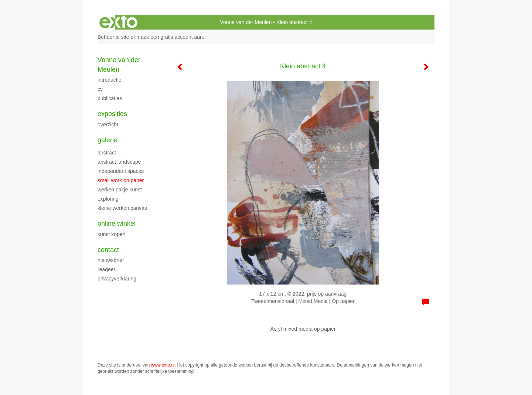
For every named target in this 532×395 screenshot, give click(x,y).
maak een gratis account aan (170, 37)
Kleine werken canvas (122, 208)
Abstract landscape (119, 162)
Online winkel (117, 224)
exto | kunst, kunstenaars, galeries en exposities (118, 22)
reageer (106, 269)
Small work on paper (121, 180)
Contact (108, 250)
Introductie (110, 80)
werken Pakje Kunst (120, 190)
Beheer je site (113, 37)
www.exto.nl (163, 365)
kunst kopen (112, 234)
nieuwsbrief (111, 260)
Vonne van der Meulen (246, 22)
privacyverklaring (117, 279)
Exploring (108, 199)
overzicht (108, 125)
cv (100, 89)
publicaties (110, 98)
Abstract (107, 153)
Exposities (112, 114)
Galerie (108, 140)
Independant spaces (121, 171)
